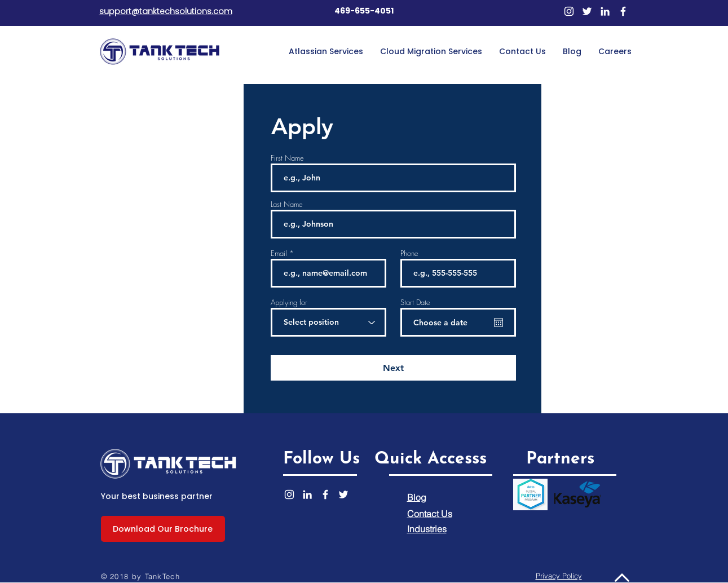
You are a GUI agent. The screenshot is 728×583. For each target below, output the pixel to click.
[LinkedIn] (605, 11)
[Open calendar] (498, 323)
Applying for (289, 302)
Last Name (287, 204)
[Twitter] (587, 11)
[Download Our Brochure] (163, 529)
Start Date (415, 302)
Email (279, 253)
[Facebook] (623, 11)
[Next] (393, 368)
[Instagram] (569, 11)
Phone (409, 253)
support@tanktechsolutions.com (166, 11)
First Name (287, 158)
